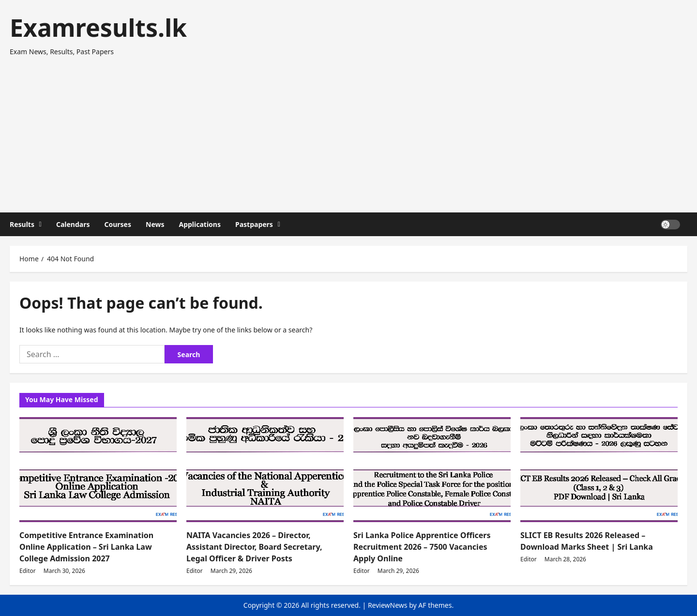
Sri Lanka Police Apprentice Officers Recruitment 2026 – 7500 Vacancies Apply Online (422, 547)
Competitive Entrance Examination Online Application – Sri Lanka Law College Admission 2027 (86, 547)
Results (22, 224)
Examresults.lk (98, 28)
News (155, 224)
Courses (118, 224)
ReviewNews (388, 605)
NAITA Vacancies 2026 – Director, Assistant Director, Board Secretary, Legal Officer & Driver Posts (254, 547)
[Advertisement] (346, 130)
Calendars (73, 224)
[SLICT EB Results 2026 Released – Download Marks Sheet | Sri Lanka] (599, 470)
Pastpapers (254, 224)
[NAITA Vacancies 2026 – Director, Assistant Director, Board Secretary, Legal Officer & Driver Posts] (265, 470)
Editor (28, 571)
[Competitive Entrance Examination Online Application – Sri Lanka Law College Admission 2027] (98, 470)
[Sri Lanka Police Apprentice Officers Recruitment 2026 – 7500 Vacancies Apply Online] (432, 470)
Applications (200, 224)
